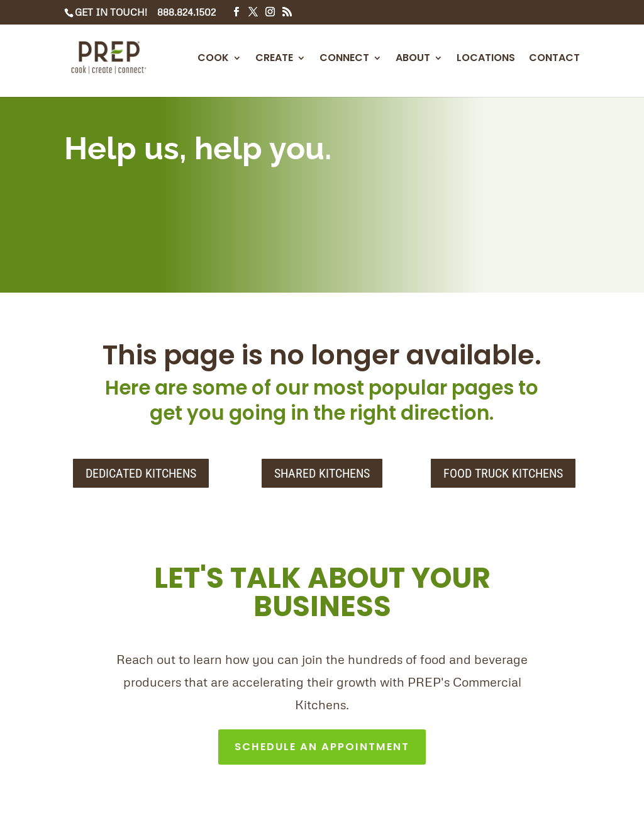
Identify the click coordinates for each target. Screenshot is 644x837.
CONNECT (344, 59)
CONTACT (554, 59)
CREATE (274, 59)
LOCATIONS (486, 59)
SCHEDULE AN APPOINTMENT (322, 749)
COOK (213, 59)
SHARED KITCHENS (322, 473)
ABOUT (413, 59)
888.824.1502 (186, 12)
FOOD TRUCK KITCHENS (503, 473)
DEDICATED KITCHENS (141, 473)
